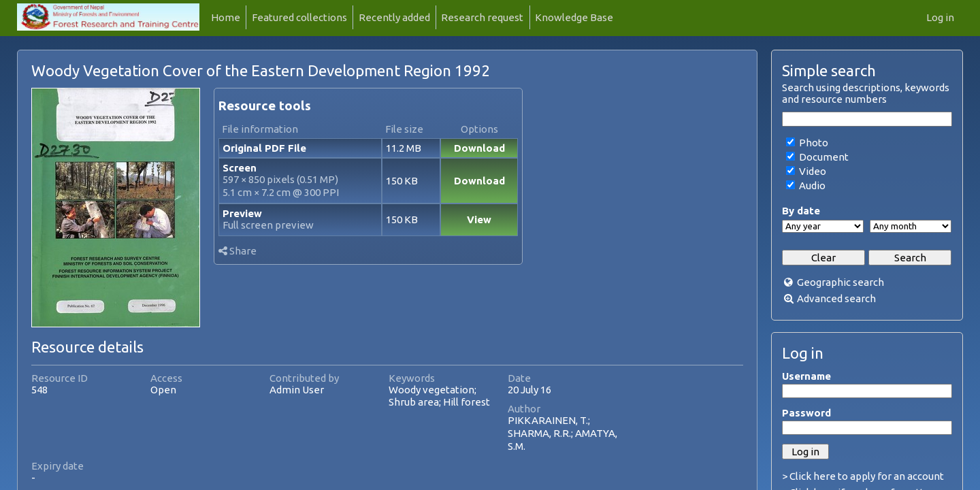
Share (238, 251)
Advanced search (836, 298)
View (479, 219)
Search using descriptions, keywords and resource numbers (866, 93)
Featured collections (299, 17)
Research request (482, 17)
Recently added (394, 17)
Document (823, 157)
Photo (813, 143)
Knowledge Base (574, 17)
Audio (811, 185)
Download (479, 148)
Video (812, 171)
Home (226, 17)
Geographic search (840, 282)
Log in (940, 17)
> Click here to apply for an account (863, 476)
